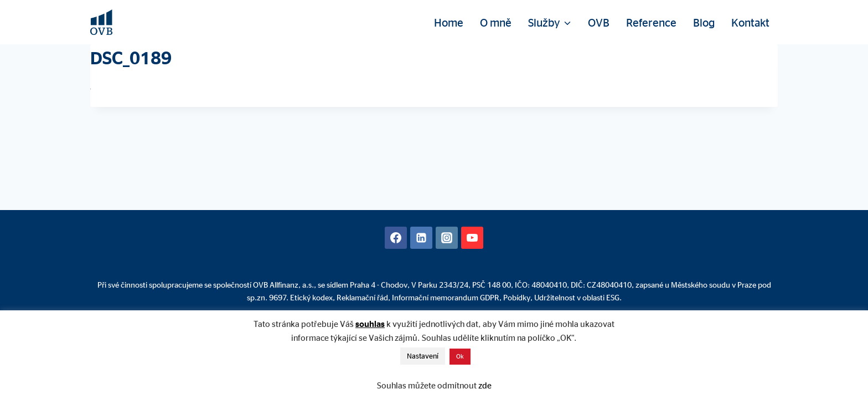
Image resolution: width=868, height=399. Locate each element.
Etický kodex (311, 297)
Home (449, 22)
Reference (651, 22)
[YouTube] (472, 238)
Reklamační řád (362, 297)
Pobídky (517, 297)
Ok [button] (460, 356)
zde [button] (485, 385)
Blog (704, 22)
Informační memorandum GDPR (446, 297)
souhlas (370, 324)
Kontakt (750, 22)
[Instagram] (447, 238)
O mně (496, 22)
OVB (599, 22)
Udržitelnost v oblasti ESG (577, 297)
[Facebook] (396, 238)
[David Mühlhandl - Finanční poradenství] (101, 22)
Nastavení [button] (423, 356)
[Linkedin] (421, 238)
